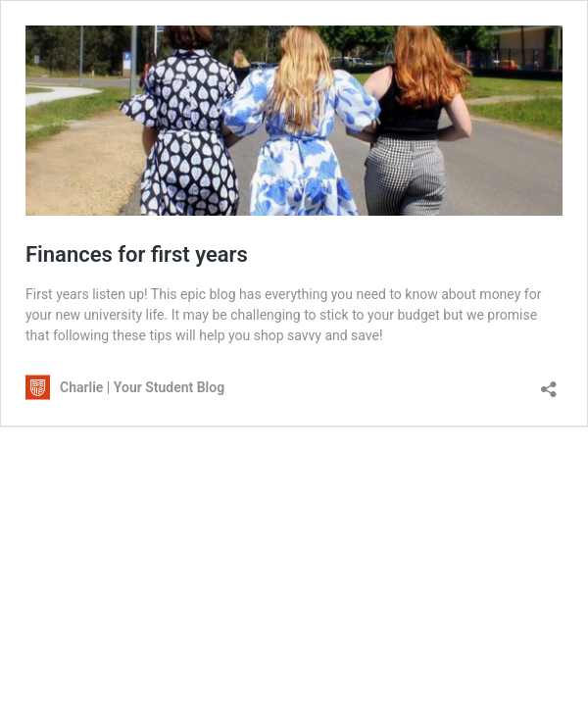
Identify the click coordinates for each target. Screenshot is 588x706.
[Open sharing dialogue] (549, 383)
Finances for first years (137, 254)
